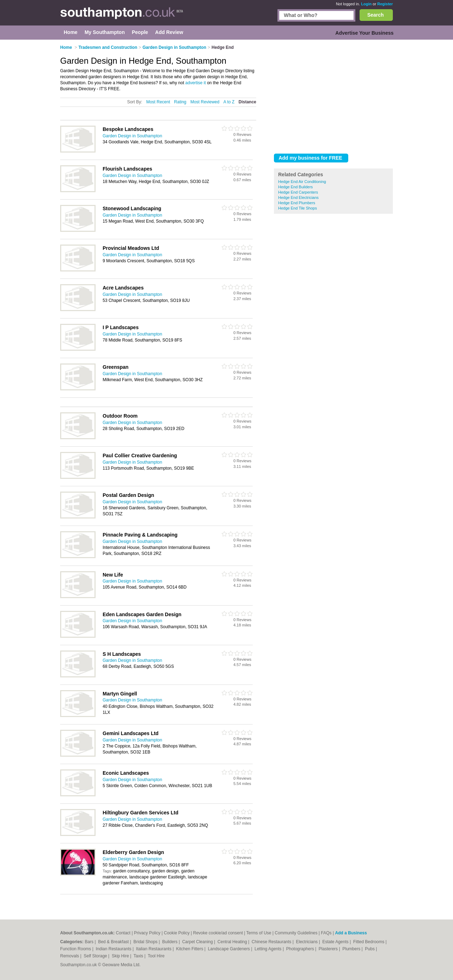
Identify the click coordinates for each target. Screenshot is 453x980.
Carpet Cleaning (198, 942)
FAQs (326, 933)
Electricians (307, 942)
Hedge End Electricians (298, 197)
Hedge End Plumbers (297, 203)
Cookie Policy (177, 933)
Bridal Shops (146, 942)
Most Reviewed (205, 102)
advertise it (196, 83)
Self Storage (96, 956)
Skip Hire (121, 956)
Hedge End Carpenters (298, 192)
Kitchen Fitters (190, 949)
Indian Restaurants (114, 949)
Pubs (370, 949)
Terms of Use (259, 933)
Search (376, 15)
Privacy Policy (147, 933)
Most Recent (158, 102)
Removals (70, 956)
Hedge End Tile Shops (297, 208)
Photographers (300, 949)
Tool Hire (156, 956)
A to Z (229, 102)
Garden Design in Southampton (132, 136)
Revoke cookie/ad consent (218, 933)
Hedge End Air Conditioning (302, 182)
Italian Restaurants (154, 949)
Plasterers (329, 949)
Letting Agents (268, 949)
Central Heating (233, 942)
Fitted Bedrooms (369, 942)
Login (366, 4)
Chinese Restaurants (272, 942)
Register (385, 4)
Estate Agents (336, 942)
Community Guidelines (296, 933)
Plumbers (352, 949)
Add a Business (351, 933)
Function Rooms (76, 949)
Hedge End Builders (296, 187)
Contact (123, 933)
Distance (247, 102)
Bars (90, 942)
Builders (170, 942)
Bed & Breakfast (114, 942)
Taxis (139, 956)
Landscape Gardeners (229, 949)
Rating (180, 102)
